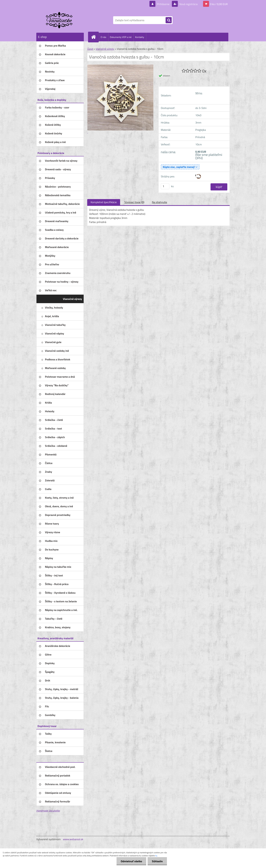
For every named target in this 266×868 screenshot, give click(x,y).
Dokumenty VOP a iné (121, 37)
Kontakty (140, 37)
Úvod (90, 49)
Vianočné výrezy (105, 49)
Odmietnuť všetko (131, 861)
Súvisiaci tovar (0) (134, 202)
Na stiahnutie (159, 202)
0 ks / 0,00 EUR (219, 4)
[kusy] (165, 186)
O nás (103, 37)
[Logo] (60, 20)
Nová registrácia (188, 4)
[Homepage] (95, 37)
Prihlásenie (163, 4)
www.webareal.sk (73, 839)
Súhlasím (157, 861)
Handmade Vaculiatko (48, 811)
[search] (169, 20)
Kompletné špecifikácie (104, 202)
